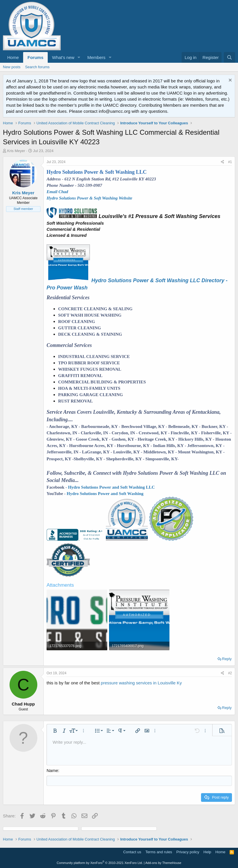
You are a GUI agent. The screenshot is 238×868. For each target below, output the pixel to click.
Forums (35, 57)
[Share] (223, 162)
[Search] (229, 57)
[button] (79, 57)
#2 (230, 673)
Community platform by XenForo (100, 863)
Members (96, 57)
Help (207, 852)
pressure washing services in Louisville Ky (141, 683)
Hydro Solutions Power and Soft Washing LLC (111, 487)
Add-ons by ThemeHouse (163, 863)
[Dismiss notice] (229, 81)
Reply (227, 659)
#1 (230, 162)
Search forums (37, 67)
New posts (12, 67)
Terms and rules (159, 852)
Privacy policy (188, 852)
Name (52, 770)
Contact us (132, 852)
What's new (63, 57)
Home (13, 57)
